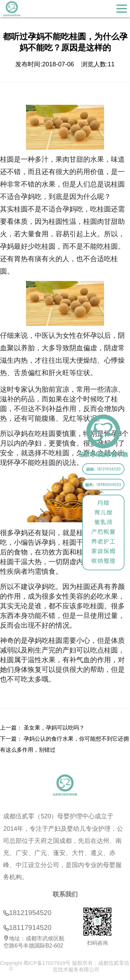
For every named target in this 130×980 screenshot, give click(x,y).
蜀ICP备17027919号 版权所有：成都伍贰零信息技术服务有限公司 (76, 966)
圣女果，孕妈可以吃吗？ (54, 728)
